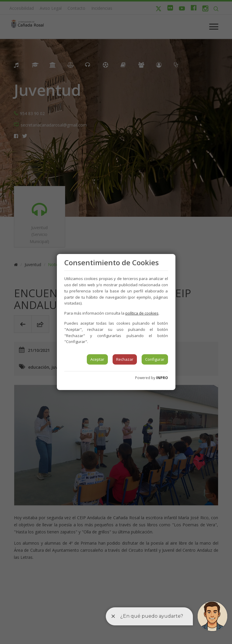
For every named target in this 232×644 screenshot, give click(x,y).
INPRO (162, 378)
